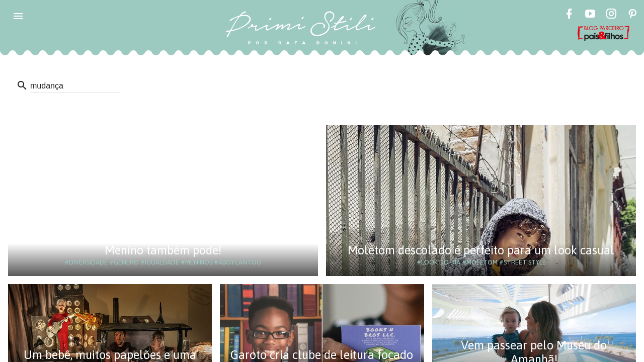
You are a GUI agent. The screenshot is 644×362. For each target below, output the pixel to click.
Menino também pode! (163, 250)
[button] (18, 16)
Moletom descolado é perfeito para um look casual (481, 250)
